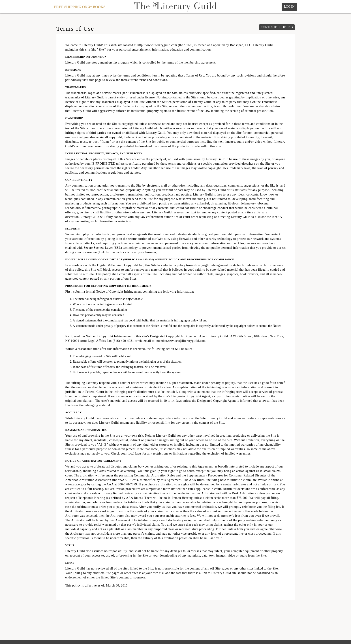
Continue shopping (277, 27)
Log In (289, 7)
